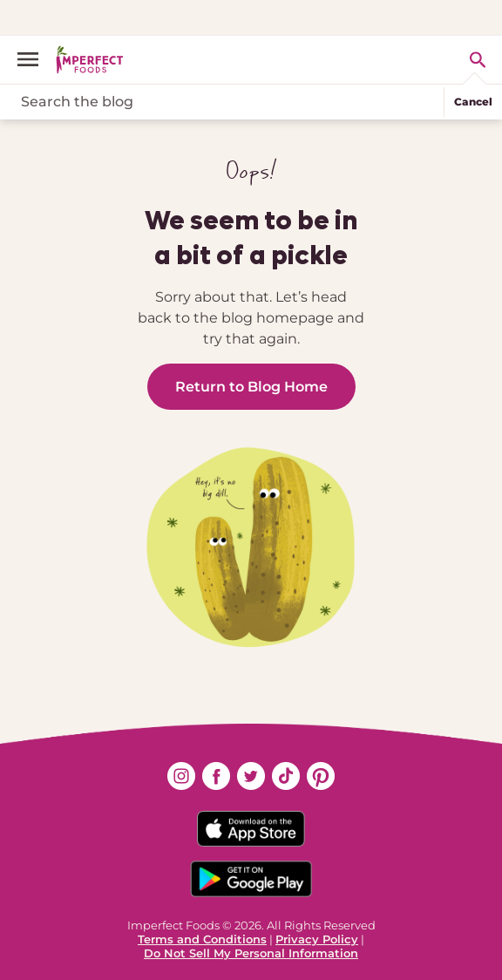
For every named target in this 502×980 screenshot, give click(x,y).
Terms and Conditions (202, 939)
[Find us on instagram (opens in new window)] (181, 776)
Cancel (473, 102)
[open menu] (35, 59)
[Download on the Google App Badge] (251, 879)
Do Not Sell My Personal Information (251, 953)
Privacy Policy (317, 939)
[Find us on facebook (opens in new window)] (216, 776)
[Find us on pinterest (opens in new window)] (321, 776)
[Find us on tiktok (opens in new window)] (286, 776)
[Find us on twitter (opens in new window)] (251, 776)
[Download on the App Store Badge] (251, 829)
